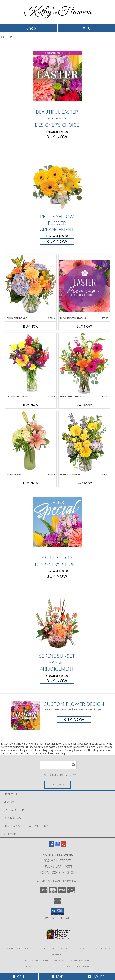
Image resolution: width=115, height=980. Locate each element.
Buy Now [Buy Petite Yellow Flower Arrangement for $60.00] (57, 241)
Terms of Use (83, 966)
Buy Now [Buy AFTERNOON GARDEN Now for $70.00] (31, 405)
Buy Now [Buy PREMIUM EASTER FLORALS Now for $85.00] (84, 326)
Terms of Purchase (58, 966)
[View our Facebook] (51, 846)
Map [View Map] (57, 977)
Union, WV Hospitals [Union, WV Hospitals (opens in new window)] (57, 948)
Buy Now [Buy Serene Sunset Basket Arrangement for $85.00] (57, 681)
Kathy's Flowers (58, 12)
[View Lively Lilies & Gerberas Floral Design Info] (84, 364)
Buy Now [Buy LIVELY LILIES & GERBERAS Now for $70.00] (84, 405)
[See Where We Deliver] (57, 784)
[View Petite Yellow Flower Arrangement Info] (57, 181)
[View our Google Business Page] (57, 846)
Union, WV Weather (38, 960)
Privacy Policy (33, 966)
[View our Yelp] (64, 846)
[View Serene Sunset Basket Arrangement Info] (57, 620)
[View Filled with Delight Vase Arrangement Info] (31, 286)
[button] (58, 912)
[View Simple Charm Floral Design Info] (31, 442)
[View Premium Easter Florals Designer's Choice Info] (84, 286)
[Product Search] (58, 765)
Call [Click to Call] (19, 977)
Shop (29, 28)
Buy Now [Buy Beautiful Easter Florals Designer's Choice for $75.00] (57, 137)
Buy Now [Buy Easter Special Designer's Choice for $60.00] (57, 576)
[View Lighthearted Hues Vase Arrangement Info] (84, 442)
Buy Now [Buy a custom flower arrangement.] (74, 719)
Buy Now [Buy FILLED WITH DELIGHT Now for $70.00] (31, 326)
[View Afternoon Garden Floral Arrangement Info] (31, 364)
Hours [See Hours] (96, 977)
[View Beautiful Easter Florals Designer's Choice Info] (57, 76)
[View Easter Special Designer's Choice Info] (57, 522)
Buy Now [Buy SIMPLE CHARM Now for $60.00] (31, 483)
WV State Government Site (72, 960)
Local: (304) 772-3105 (57, 873)
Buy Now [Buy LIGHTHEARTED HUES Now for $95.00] (84, 483)
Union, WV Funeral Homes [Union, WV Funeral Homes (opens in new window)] (22, 948)
